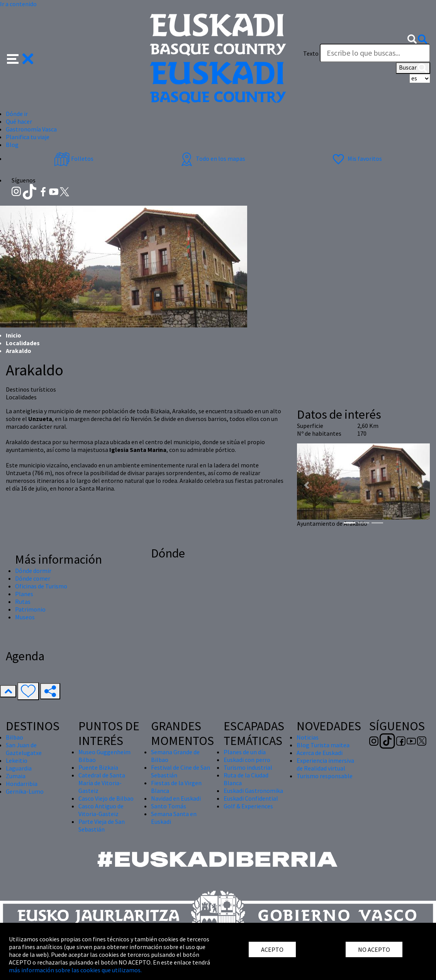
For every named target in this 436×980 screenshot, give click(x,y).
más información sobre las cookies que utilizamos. (75, 970)
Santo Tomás (169, 806)
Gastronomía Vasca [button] (31, 129)
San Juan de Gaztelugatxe (24, 749)
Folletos (74, 159)
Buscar (413, 68)
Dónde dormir (33, 571)
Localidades (23, 343)
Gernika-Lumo (25, 791)
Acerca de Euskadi (320, 753)
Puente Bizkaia (98, 767)
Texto (311, 53)
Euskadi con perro (247, 760)
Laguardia (19, 768)
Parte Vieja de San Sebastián (102, 825)
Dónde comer (33, 578)
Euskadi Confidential (251, 798)
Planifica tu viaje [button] (28, 137)
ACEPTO (272, 949)
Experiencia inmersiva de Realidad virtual (325, 764)
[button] (20, 58)
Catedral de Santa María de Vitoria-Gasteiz (102, 783)
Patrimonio (30, 609)
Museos (25, 617)
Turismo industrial (248, 767)
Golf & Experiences (248, 806)
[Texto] (375, 53)
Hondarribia (22, 784)
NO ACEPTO (374, 949)
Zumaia (16, 776)
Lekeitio (17, 760)
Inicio (14, 335)
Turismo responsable (325, 776)
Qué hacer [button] (19, 121)
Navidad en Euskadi (176, 798)
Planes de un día (245, 752)
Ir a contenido (18, 4)
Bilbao (14, 737)
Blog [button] (12, 145)
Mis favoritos (356, 159)
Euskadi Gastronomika (253, 791)
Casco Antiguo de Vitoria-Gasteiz (101, 810)
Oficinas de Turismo (41, 586)
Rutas (23, 602)
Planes (24, 594)
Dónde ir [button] (17, 114)
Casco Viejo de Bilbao (106, 798)
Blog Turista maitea (323, 745)
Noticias (308, 737)
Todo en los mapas (212, 159)
